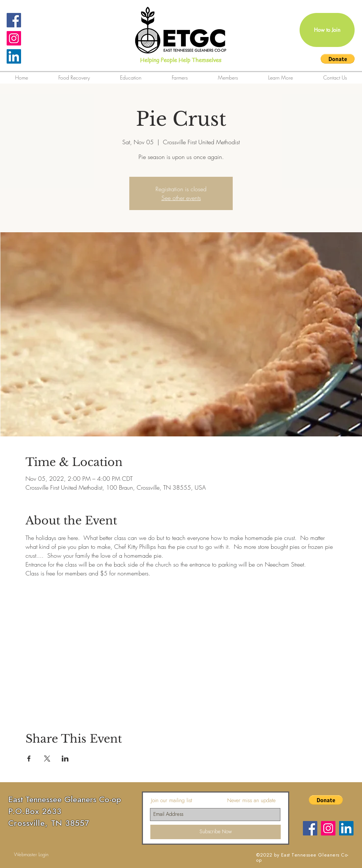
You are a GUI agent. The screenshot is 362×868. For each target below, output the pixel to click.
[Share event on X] (47, 759)
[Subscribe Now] (216, 832)
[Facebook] (310, 828)
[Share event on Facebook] (29, 759)
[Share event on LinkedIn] (65, 759)
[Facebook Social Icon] (14, 20)
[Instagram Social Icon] (14, 38)
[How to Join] (327, 30)
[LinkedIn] (14, 56)
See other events (181, 198)
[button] (338, 59)
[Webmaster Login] (31, 854)
